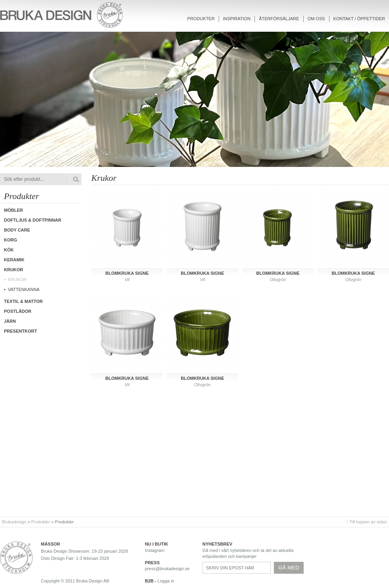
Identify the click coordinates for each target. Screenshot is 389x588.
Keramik (14, 260)
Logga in (166, 581)
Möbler (13, 210)
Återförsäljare (279, 19)
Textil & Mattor (23, 301)
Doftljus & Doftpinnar (33, 220)
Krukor (17, 280)
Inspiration (237, 19)
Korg (11, 240)
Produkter (201, 19)
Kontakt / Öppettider (359, 19)
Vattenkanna (24, 289)
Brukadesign (14, 522)
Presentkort (20, 331)
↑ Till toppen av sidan (367, 522)
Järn (10, 321)
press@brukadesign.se (167, 569)
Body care (17, 230)
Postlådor (18, 311)
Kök (9, 250)
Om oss (316, 19)
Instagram (155, 550)
